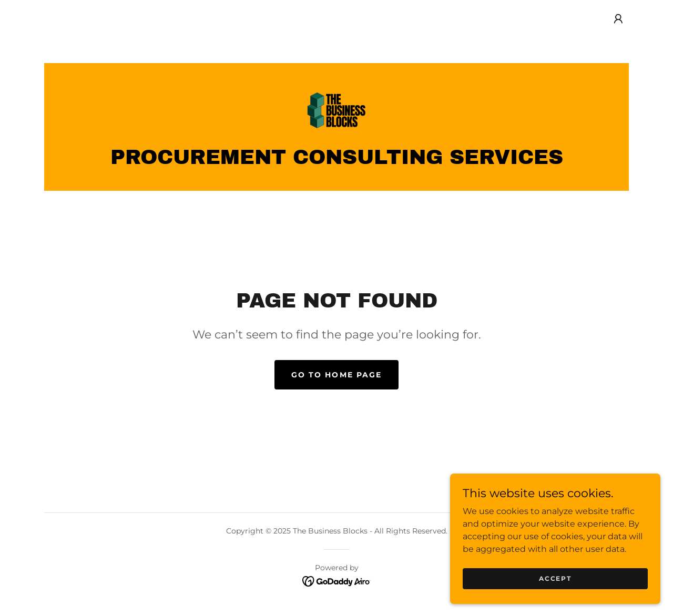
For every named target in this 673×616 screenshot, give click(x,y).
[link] (336, 110)
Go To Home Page (336, 375)
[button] (618, 19)
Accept (555, 578)
